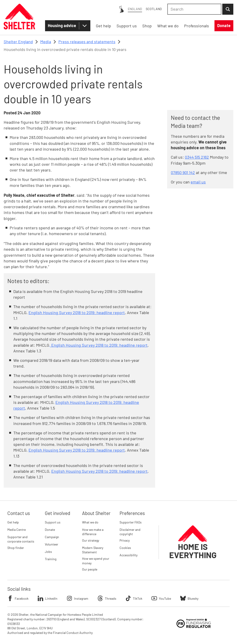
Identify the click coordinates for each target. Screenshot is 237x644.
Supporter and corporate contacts (21, 539)
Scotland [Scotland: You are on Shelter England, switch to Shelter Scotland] (154, 9)
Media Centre (17, 530)
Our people (90, 569)
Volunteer (51, 544)
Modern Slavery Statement (93, 550)
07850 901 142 (183, 172)
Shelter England (18, 42)
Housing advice (62, 25)
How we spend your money (96, 561)
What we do (90, 522)
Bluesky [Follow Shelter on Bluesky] (189, 598)
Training (51, 559)
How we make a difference (93, 532)
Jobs (48, 552)
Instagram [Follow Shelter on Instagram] (77, 598)
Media (46, 42)
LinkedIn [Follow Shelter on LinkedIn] (48, 598)
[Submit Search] (228, 9)
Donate (50, 530)
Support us (53, 522)
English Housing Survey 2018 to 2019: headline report (77, 312)
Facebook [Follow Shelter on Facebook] (18, 598)
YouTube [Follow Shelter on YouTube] (161, 598)
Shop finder (16, 548)
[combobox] (194, 9)
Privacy (125, 540)
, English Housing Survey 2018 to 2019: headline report (98, 345)
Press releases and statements (87, 42)
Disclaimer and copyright (130, 532)
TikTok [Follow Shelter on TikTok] (134, 598)
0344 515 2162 (197, 157)
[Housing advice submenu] (85, 26)
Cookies (125, 548)
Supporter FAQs (131, 522)
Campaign (52, 537)
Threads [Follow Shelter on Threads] (107, 598)
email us (198, 182)
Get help (13, 522)
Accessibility (128, 555)
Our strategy (91, 540)
